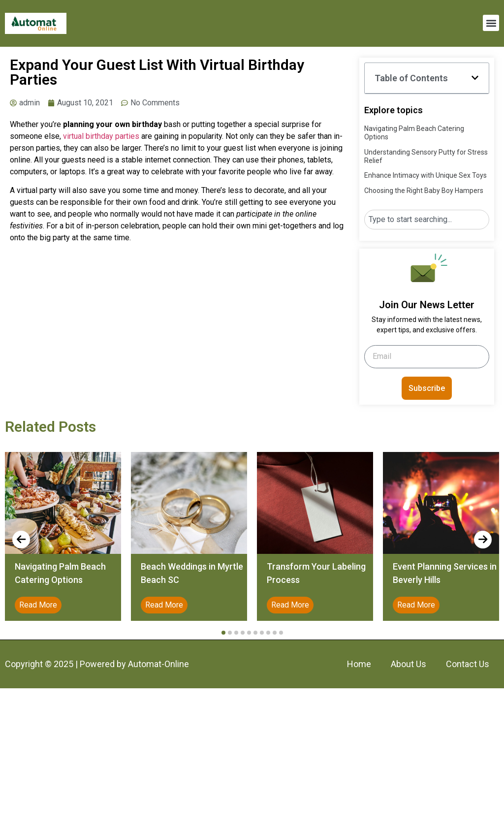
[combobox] (426, 220)
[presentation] (21, 540)
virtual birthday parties (101, 136)
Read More (38, 605)
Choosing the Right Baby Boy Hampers (424, 191)
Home (359, 664)
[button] (491, 23)
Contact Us (468, 664)
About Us (409, 664)
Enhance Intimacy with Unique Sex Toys (425, 175)
